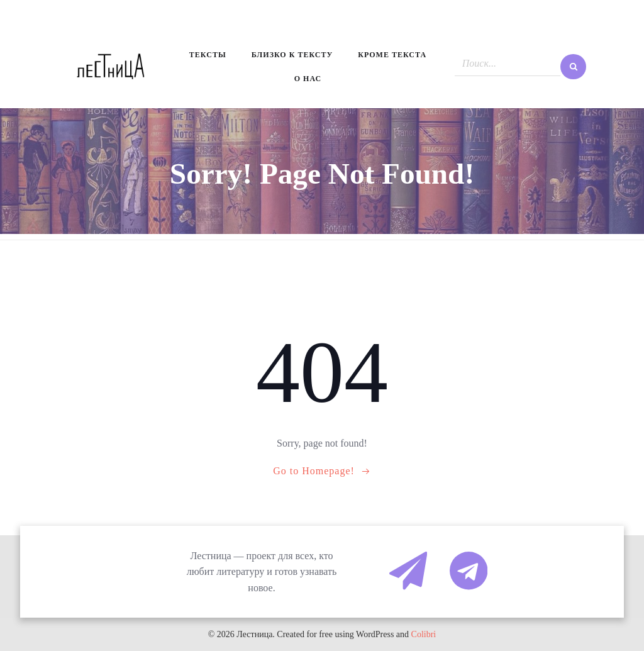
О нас (308, 79)
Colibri (424, 634)
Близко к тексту (292, 55)
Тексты (208, 55)
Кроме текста (392, 55)
